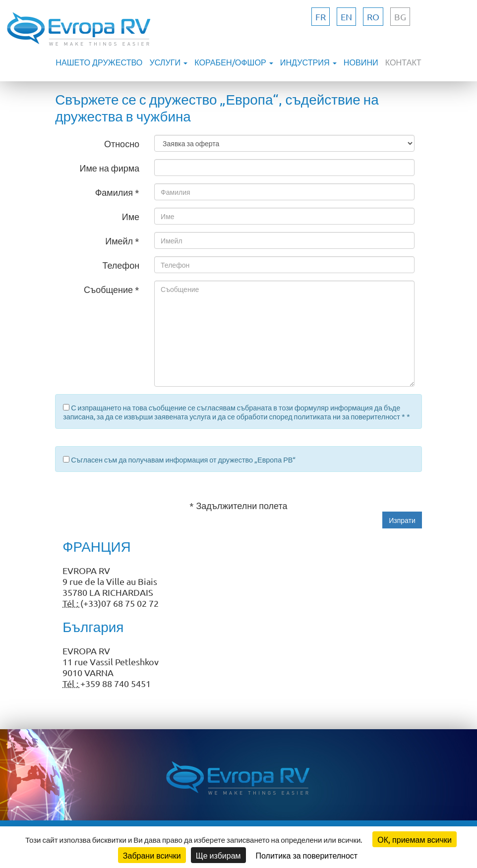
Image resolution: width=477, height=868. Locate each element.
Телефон (121, 265)
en (346, 17)
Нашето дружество (99, 62)
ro (373, 17)
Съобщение (108, 289)
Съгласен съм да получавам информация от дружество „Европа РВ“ (183, 460)
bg (400, 17)
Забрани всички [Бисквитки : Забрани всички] (152, 855)
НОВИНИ (361, 62)
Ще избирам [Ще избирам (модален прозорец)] (218, 855)
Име (131, 216)
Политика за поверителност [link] (307, 855)
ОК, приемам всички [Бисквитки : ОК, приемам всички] (415, 839)
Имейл (119, 241)
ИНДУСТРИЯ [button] (308, 62)
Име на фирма (110, 168)
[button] (402, 520)
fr (321, 17)
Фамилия (114, 192)
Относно (122, 144)
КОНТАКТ (403, 62)
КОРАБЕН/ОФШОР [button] (234, 62)
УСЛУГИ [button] (168, 62)
